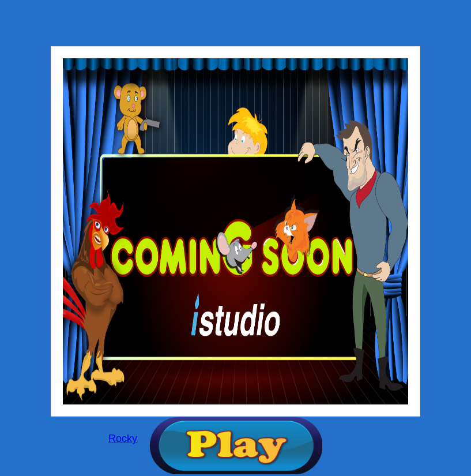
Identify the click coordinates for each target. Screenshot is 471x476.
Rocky (123, 438)
